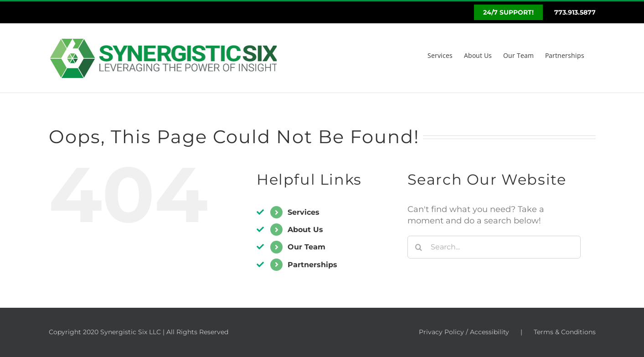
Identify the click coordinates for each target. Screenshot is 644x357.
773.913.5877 (575, 12)
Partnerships (312, 265)
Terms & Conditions (565, 332)
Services (304, 212)
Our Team (307, 247)
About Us (305, 230)
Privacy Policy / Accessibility (464, 332)
